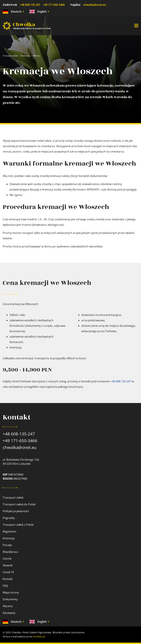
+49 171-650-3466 (20, 441)
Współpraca (10, 552)
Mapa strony (11, 592)
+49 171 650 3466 (54, 5)
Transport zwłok (10, 56)
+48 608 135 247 (30, 5)
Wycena (8, 606)
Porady (7, 545)
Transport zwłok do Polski (19, 504)
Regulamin (9, 531)
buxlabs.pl (39, 636)
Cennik (7, 559)
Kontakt (8, 579)
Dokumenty (10, 599)
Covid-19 (8, 572)
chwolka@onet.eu (95, 5)
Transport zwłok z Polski (18, 525)
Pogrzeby (9, 518)
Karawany (9, 613)
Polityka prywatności (16, 511)
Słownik (8, 565)
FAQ (5, 586)
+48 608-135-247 (121, 381)
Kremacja (25, 56)
